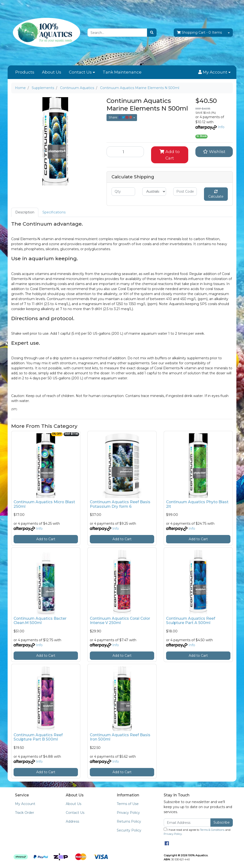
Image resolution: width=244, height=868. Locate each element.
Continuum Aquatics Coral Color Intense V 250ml (120, 621)
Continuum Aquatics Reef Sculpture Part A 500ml (191, 621)
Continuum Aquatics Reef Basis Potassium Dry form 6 (120, 504)
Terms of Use (128, 804)
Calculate (216, 194)
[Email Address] (187, 823)
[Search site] (152, 33)
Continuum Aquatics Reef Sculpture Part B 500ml (38, 737)
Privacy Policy (128, 813)
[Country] (154, 192)
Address (72, 821)
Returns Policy (129, 821)
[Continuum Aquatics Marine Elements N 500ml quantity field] (125, 152)
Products (25, 72)
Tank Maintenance (122, 72)
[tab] (25, 212)
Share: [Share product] (121, 117)
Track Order (25, 813)
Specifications (54, 212)
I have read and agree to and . (197, 832)
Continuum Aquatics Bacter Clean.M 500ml (40, 621)
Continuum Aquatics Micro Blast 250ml (44, 504)
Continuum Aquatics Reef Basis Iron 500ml (120, 737)
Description (25, 212)
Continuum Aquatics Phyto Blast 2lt (197, 504)
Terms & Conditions (212, 830)
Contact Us (80, 72)
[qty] (123, 192)
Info (221, 127)
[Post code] (185, 192)
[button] (214, 72)
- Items (199, 33)
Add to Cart (170, 155)
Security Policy (129, 830)
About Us (52, 72)
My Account (25, 804)
